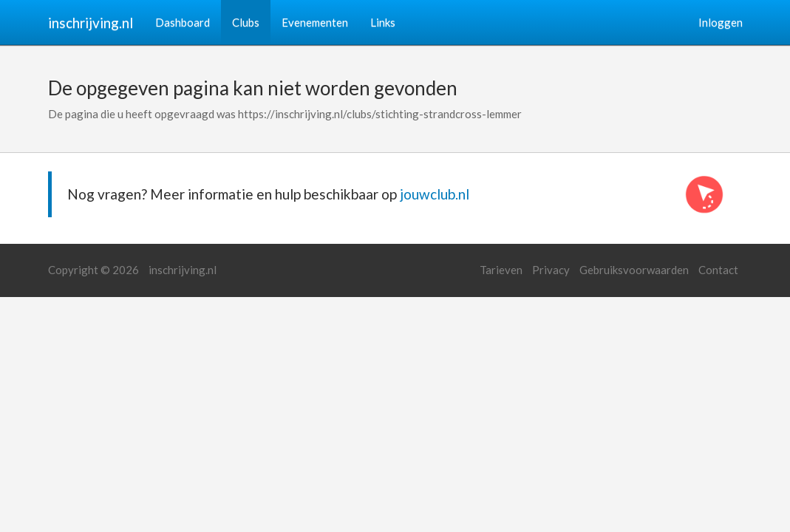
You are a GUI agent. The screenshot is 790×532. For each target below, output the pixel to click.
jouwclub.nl (435, 194)
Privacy (551, 270)
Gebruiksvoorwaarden (634, 270)
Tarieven (501, 270)
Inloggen (721, 22)
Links (383, 22)
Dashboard (183, 22)
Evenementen (315, 22)
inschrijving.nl (91, 23)
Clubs (246, 22)
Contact (718, 270)
